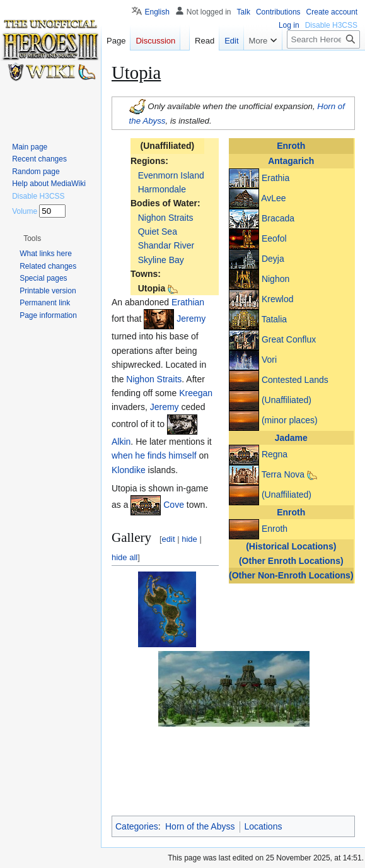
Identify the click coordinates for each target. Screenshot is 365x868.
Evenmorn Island (171, 175)
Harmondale (162, 189)
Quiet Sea (158, 232)
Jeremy (191, 319)
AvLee (273, 197)
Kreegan (196, 393)
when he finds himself (154, 455)
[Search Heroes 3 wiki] (323, 39)
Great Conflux (289, 339)
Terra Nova (283, 474)
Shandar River (166, 245)
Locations (264, 826)
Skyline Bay (161, 260)
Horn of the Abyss (200, 826)
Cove (174, 505)
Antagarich (291, 161)
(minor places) (290, 419)
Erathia (275, 177)
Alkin (121, 442)
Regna (275, 454)
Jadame (291, 438)
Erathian (188, 302)
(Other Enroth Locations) (291, 561)
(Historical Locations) (291, 546)
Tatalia (274, 319)
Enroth (291, 146)
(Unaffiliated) (287, 399)
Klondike (129, 470)
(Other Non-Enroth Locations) (291, 575)
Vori (269, 359)
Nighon (275, 278)
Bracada (278, 218)
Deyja (273, 258)
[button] (234, 746)
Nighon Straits (166, 218)
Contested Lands (295, 379)
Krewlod (278, 298)
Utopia (152, 288)
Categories (137, 826)
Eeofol (274, 238)
